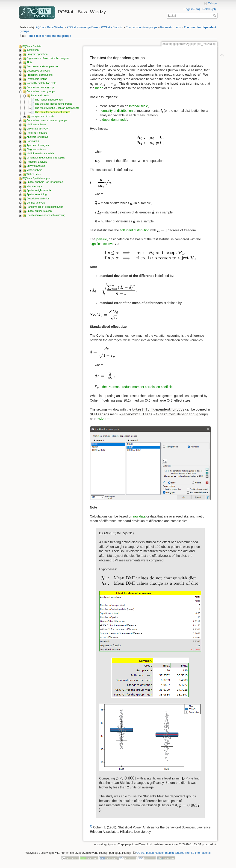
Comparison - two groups (141, 27)
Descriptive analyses (38, 71)
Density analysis (36, 203)
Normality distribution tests (41, 83)
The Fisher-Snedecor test (49, 100)
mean (99, 88)
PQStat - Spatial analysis (36, 178)
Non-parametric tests (42, 116)
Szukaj (215, 16)
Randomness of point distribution (45, 207)
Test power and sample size (42, 66)
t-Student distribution (135, 230)
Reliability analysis (37, 162)
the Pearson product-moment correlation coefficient (139, 387)
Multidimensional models (40, 153)
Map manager (34, 186)
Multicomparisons (36, 124)
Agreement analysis (38, 145)
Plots (29, 62)
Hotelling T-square (37, 133)
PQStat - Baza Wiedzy (50, 27)
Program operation (37, 54)
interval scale (139, 106)
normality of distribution (116, 111)
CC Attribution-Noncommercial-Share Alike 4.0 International (174, 853)
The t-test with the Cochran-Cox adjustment (59, 108)
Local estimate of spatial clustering (46, 215)
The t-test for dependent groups (50, 36)
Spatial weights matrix (39, 190)
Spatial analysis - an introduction (45, 182)
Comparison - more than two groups (47, 120)
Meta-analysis (34, 170)
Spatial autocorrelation (39, 211)
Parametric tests (170, 27)
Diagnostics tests (36, 149)
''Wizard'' (103, 419)
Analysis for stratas (37, 137)
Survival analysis (36, 166)
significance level (102, 244)
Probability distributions (40, 75)
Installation (33, 50)
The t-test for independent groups (54, 104)
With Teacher (34, 174)
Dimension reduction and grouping (46, 158)
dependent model (115, 120)
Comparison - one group (40, 87)
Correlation (33, 141)
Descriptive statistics (38, 198)
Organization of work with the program (48, 58)
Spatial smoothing (37, 194)
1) (101, 399)
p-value (102, 239)
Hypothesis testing (37, 79)
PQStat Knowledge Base (82, 27)
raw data (139, 516)
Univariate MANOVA (38, 129)
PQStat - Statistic (112, 27)
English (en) (192, 9)
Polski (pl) (209, 9)
